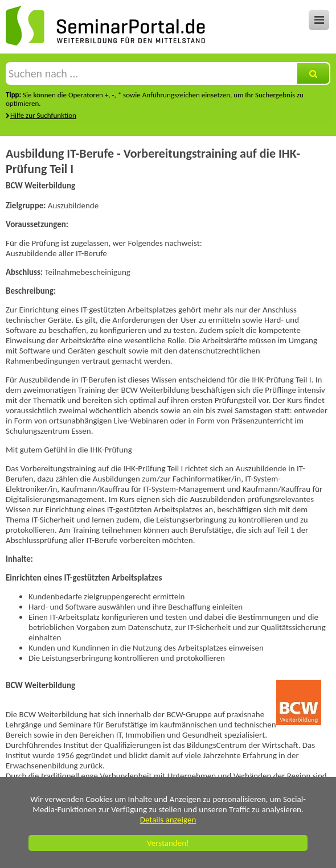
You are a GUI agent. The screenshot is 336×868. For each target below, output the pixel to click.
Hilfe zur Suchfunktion (43, 115)
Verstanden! (168, 843)
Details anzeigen (168, 820)
